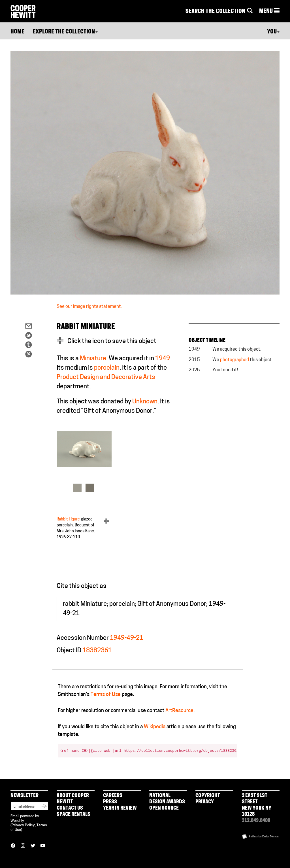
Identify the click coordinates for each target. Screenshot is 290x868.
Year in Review (120, 808)
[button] (269, 12)
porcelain (107, 368)
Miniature (93, 359)
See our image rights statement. (89, 307)
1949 (163, 359)
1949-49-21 (127, 638)
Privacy (205, 802)
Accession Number (83, 638)
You (273, 32)
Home (17, 32)
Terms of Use (106, 695)
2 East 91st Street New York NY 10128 (257, 805)
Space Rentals (73, 815)
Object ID (69, 651)
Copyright (208, 796)
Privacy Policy (23, 825)
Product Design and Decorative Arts (106, 377)
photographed (234, 360)
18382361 (97, 651)
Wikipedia (155, 727)
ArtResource (179, 711)
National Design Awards (167, 799)
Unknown (145, 402)
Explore (65, 32)
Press (110, 802)
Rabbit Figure (68, 519)
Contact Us (70, 808)
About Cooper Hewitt (73, 799)
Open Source (164, 808)
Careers (113, 796)
